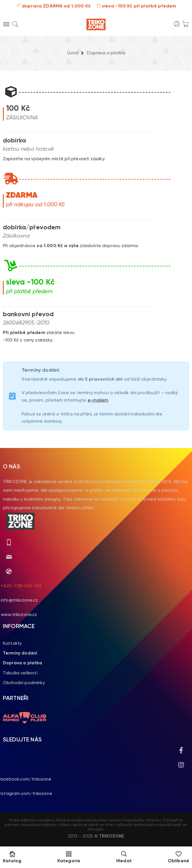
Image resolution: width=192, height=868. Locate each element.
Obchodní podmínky (24, 683)
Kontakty (12, 643)
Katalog (12, 857)
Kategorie (69, 857)
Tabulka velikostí (20, 673)
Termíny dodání (20, 653)
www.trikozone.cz (19, 615)
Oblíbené (178, 857)
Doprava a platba (23, 663)
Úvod (73, 53)
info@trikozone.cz (19, 600)
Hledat (124, 857)
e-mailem (98, 400)
